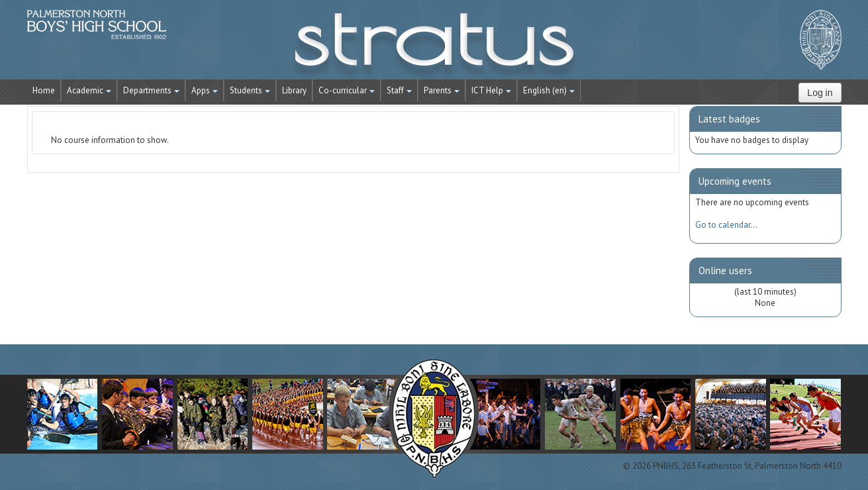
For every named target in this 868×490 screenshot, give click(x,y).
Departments (151, 90)
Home (44, 90)
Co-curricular (347, 90)
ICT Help (491, 90)
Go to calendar (723, 225)
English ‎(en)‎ (549, 90)
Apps (205, 90)
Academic (89, 90)
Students (250, 90)
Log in (820, 93)
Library (294, 90)
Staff (399, 90)
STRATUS (434, 46)
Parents (442, 90)
